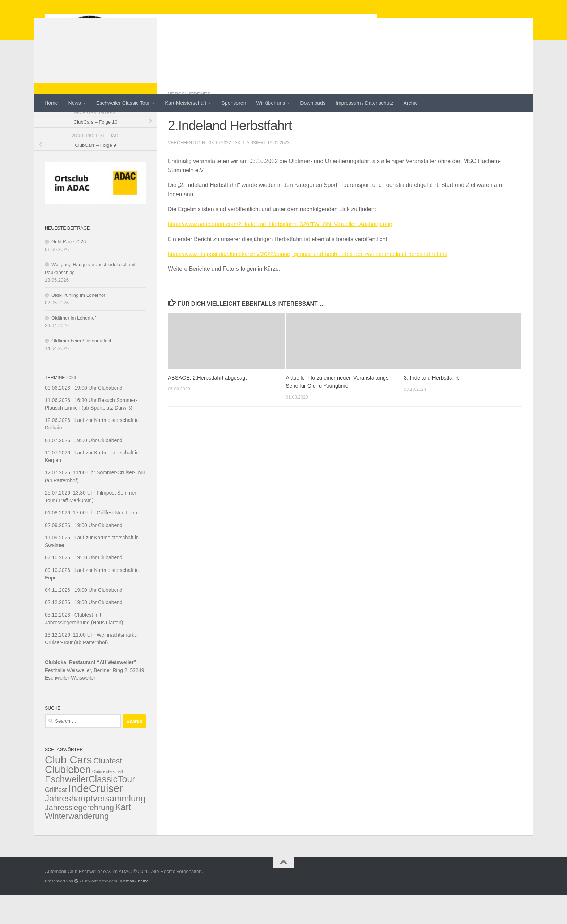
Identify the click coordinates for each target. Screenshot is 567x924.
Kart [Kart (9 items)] (123, 836)
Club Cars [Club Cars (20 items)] (68, 789)
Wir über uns (271, 103)
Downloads (313, 103)
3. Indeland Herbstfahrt (431, 406)
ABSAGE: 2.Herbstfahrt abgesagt (208, 406)
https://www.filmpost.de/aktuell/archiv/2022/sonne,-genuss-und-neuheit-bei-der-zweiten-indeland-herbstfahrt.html (310, 283)
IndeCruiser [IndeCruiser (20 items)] (96, 817)
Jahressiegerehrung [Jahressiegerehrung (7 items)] (79, 836)
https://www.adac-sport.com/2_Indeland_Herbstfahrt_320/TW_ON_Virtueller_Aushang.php (282, 253)
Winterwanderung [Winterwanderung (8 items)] (77, 845)
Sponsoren (234, 103)
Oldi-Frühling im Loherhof (78, 324)
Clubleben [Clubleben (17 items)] (68, 798)
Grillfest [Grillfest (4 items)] (56, 819)
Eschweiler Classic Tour (123, 103)
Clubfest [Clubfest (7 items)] (108, 790)
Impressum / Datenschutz (364, 103)
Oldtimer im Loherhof (74, 347)
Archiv (411, 103)
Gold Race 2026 (69, 271)
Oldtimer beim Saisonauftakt (81, 370)
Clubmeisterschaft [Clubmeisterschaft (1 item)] (108, 800)
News (75, 103)
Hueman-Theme (133, 910)
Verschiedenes (189, 123)
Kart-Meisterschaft (186, 103)
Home (51, 103)
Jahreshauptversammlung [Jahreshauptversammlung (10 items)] (95, 827)
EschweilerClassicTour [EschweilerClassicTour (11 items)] (90, 808)
